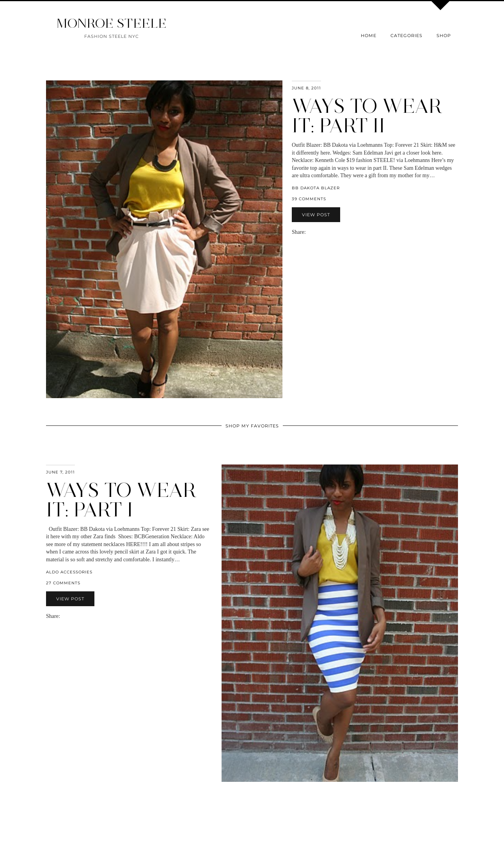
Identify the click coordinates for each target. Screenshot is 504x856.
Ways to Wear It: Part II (367, 116)
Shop (444, 36)
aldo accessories (69, 572)
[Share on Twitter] (317, 232)
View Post (316, 215)
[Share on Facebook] (313, 232)
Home (369, 36)
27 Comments (63, 583)
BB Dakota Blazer (316, 188)
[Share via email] (309, 232)
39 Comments (309, 199)
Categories (406, 36)
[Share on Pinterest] (321, 232)
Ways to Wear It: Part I (121, 500)
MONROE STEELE (112, 23)
